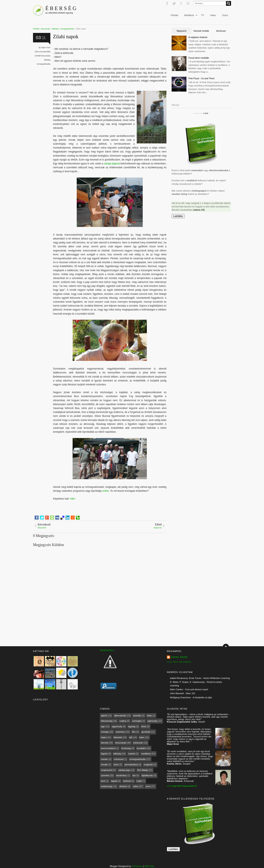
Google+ (181, 3)
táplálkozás (147, 775)
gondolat (146, 732)
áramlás (137, 716)
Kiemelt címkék (201, 31)
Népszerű (181, 31)
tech (103, 781)
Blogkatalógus (107, 650)
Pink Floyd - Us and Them (201, 78)
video (136, 786)
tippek (114, 781)
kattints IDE (199, 210)
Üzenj (225, 15)
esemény (120, 732)
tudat (139, 781)
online (106, 491)
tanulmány (121, 775)
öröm (116, 765)
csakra (123, 721)
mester (104, 759)
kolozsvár (138, 743)
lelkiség (47, 60)
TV (203, 15)
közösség (126, 748)
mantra (132, 754)
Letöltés (178, 216)
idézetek (118, 737)
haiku (104, 737)
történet (127, 781)
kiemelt (104, 743)
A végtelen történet (198, 37)
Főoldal (174, 15)
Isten (142, 737)
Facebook (167, 3)
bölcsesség (107, 721)
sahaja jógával (112, 164)
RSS (189, 3)
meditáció (146, 754)
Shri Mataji (143, 770)
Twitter (174, 3)
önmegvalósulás (44, 64)
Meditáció (189, 15)
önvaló (104, 765)
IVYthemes (137, 866)
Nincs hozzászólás (43, 52)
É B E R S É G (61, 8)
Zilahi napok (66, 37)
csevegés (137, 721)
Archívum (221, 31)
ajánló (104, 716)
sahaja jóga (124, 770)
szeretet (105, 775)
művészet (119, 759)
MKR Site (149, 866)
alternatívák (120, 716)
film (134, 732)
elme (144, 726)
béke (150, 716)
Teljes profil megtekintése (179, 662)
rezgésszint (107, 770)
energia (105, 732)
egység (132, 726)
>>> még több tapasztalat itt (182, 786)
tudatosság (106, 786)
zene (148, 786)
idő (131, 737)
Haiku (213, 15)
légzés (104, 754)
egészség (152, 721)
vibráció (123, 786)
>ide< (72, 499)
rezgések (148, 765)
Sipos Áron (46, 48)
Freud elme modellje (199, 58)
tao (134, 775)
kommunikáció (108, 748)
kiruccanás (46, 56)
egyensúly (117, 726)
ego (103, 726)
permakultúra (131, 765)
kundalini (141, 748)
